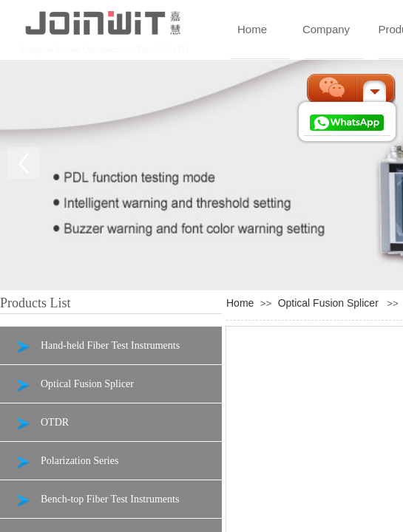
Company (326, 29)
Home (252, 29)
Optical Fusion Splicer (328, 303)
